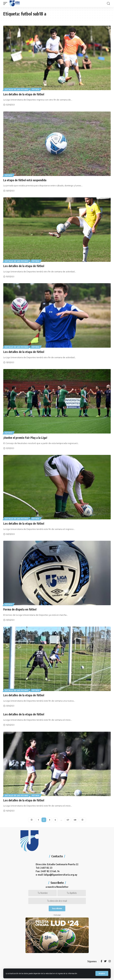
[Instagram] (110, 961)
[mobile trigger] (6, 3)
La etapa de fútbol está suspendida (25, 180)
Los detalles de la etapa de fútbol (24, 94)
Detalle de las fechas (17, 89)
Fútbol (36, 89)
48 (75, 820)
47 (68, 820)
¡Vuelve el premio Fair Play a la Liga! (25, 438)
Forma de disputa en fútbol (20, 609)
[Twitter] (105, 961)
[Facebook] (101, 961)
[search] (108, 4)
